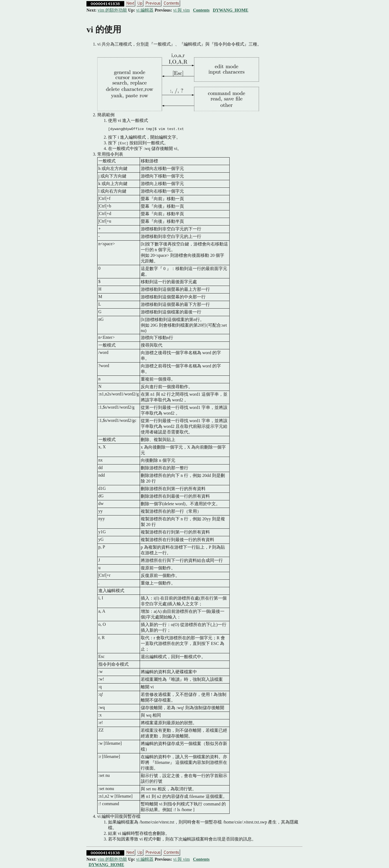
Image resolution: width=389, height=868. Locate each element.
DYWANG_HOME (231, 10)
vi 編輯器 (145, 10)
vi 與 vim (181, 10)
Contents (201, 10)
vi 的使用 (104, 29)
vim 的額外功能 (112, 10)
